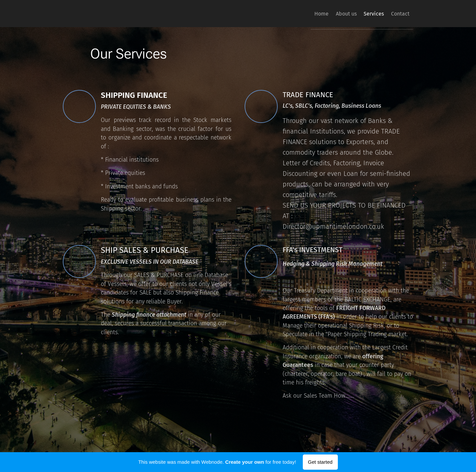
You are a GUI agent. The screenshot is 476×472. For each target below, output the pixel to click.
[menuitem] (305, 14)
